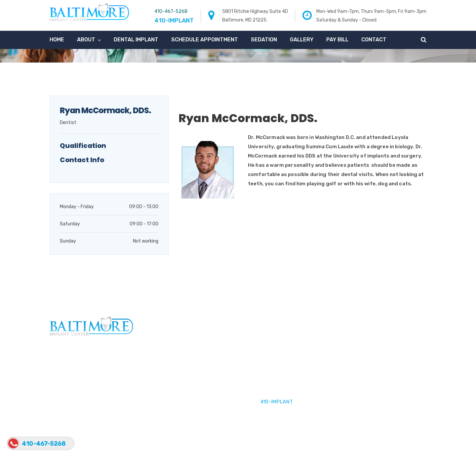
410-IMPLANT (277, 402)
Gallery (302, 40)
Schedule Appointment (205, 40)
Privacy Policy (411, 444)
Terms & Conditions (362, 444)
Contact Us (166, 396)
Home (57, 40)
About (86, 40)
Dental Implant (136, 40)
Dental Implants (171, 371)
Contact (374, 40)
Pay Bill (337, 40)
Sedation (264, 40)
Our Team (163, 383)
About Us (163, 358)
